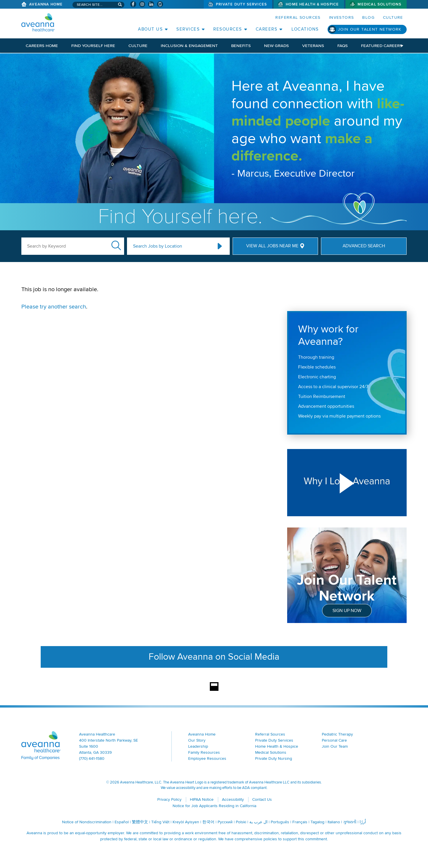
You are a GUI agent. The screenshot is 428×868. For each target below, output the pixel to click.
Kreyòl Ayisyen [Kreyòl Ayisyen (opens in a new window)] (186, 822)
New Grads (276, 46)
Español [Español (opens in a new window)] (122, 822)
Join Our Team (335, 746)
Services (188, 29)
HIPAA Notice (202, 799)
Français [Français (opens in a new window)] (300, 822)
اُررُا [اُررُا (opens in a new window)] (363, 822)
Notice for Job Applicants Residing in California (214, 806)
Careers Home (42, 46)
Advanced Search (364, 246)
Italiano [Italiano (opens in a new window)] (334, 822)
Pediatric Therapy (337, 734)
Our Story (197, 740)
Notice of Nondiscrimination (87, 822)
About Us (150, 29)
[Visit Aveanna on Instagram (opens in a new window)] (142, 4)
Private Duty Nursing (274, 758)
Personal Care (334, 740)
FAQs (343, 46)
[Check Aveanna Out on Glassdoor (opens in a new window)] (160, 4)
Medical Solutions (379, 4)
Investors (342, 17)
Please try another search (54, 307)
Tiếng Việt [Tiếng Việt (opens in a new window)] (160, 822)
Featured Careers (382, 46)
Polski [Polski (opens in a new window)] (241, 822)
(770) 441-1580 (92, 758)
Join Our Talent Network (370, 29)
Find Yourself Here (93, 46)
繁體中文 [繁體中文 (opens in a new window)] (140, 822)
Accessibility (233, 799)
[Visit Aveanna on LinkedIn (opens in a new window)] (151, 4)
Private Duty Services (241, 4)
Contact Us (262, 799)
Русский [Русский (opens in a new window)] (225, 822)
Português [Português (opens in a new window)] (280, 822)
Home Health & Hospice (312, 4)
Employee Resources (207, 758)
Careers (267, 29)
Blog (368, 17)
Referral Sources (298, 17)
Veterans (313, 46)
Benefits (241, 46)
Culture (393, 17)
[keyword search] (73, 246)
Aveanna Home (46, 4)
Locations (305, 29)
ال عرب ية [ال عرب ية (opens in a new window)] (258, 822)
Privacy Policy (169, 799)
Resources (228, 29)
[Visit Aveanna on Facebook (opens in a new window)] (133, 4)
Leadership (198, 746)
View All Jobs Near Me (272, 246)
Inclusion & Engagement (189, 46)
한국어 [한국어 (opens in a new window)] (208, 822)
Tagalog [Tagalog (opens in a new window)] (317, 822)
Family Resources (204, 752)
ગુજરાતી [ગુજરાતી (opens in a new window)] (350, 822)
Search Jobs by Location (158, 246)
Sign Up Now (347, 611)
